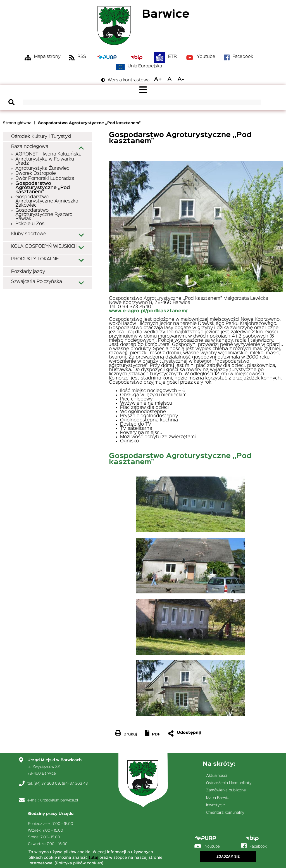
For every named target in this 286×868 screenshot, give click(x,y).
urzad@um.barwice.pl (59, 800)
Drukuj (130, 734)
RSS (82, 57)
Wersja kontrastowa (129, 80)
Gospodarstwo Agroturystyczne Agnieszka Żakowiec (47, 201)
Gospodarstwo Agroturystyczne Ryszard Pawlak (44, 215)
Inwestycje (215, 805)
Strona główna (17, 123)
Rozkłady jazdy (28, 272)
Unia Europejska (145, 66)
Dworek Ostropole (36, 174)
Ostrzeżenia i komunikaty (229, 783)
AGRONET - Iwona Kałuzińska (48, 154)
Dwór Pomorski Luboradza (45, 179)
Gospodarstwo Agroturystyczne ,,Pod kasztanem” (43, 188)
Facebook (243, 57)
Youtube (206, 57)
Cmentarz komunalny (225, 813)
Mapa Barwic (217, 798)
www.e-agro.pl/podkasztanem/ (148, 311)
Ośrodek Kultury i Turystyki (41, 137)
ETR (172, 57)
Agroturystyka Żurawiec (42, 168)
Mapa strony (47, 57)
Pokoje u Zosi (30, 224)
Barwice (166, 15)
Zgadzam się (228, 857)
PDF (156, 734)
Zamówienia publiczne (226, 790)
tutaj (94, 858)
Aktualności (216, 776)
